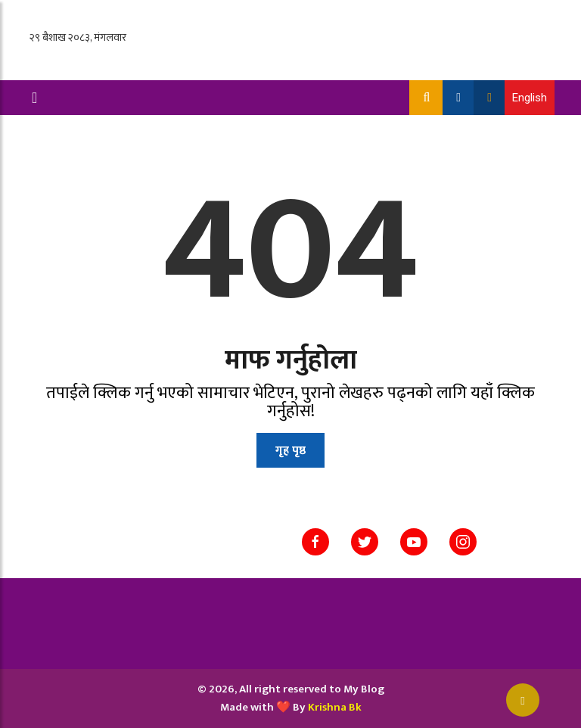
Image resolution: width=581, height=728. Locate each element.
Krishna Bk (335, 707)
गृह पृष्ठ (290, 451)
